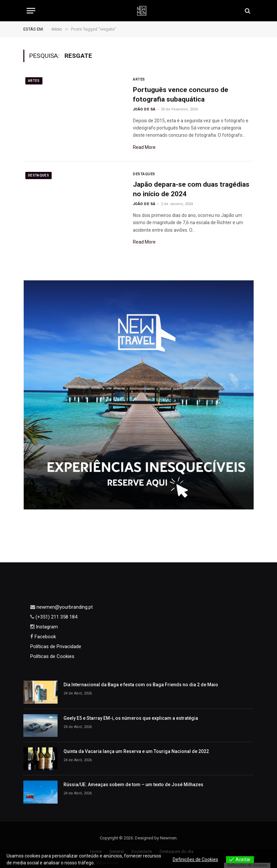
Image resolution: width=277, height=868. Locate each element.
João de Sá (144, 109)
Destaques (38, 175)
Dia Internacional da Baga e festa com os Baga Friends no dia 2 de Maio (141, 685)
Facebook (45, 637)
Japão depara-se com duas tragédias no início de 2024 (191, 189)
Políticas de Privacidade (56, 646)
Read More (144, 147)
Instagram (46, 627)
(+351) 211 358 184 (56, 617)
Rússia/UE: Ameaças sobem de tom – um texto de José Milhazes (133, 785)
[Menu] (31, 11)
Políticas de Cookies (52, 656)
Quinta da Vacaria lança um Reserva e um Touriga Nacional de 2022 (136, 751)
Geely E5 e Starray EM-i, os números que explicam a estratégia (131, 718)
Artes (34, 81)
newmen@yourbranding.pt (64, 607)
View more (107, 863)
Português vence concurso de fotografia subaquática (181, 94)
